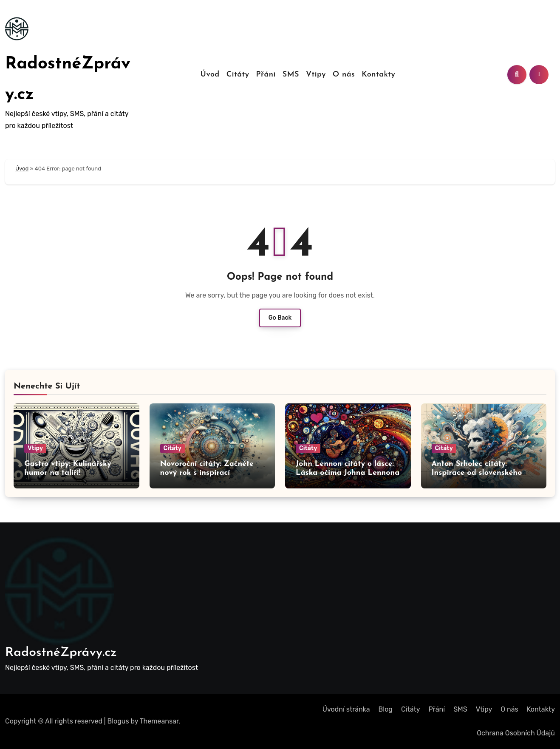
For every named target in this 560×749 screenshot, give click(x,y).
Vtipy (316, 75)
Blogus (118, 721)
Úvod (210, 75)
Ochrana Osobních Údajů (516, 733)
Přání (266, 75)
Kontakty (378, 75)
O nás (344, 75)
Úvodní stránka (346, 709)
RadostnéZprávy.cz (61, 653)
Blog (386, 709)
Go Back (280, 318)
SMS (291, 75)
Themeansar (159, 721)
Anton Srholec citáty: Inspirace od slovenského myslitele (477, 473)
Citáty (238, 75)
